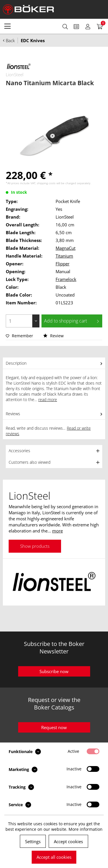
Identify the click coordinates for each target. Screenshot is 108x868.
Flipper (62, 264)
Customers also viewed (30, 462)
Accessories (19, 451)
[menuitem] (7, 26)
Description (16, 363)
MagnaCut (66, 248)
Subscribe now (54, 671)
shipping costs (46, 183)
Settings (33, 841)
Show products (35, 546)
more (57, 531)
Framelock (66, 279)
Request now (54, 727)
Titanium (64, 256)
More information (86, 829)
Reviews (13, 414)
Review (53, 336)
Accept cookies (68, 841)
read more (48, 399)
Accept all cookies (54, 857)
